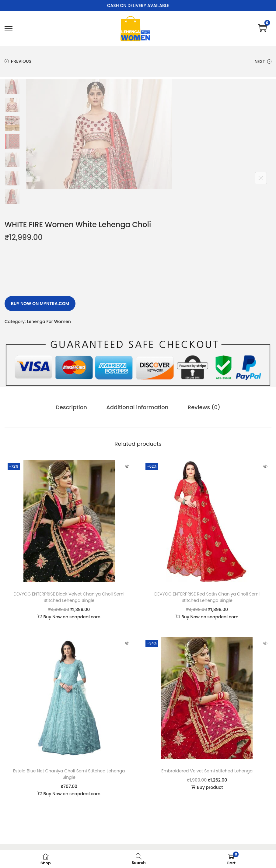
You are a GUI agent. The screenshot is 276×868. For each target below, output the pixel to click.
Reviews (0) (203, 407)
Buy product (207, 787)
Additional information (137, 407)
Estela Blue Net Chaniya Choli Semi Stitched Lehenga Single (69, 774)
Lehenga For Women (49, 322)
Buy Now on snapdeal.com (69, 617)
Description (72, 407)
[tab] (72, 407)
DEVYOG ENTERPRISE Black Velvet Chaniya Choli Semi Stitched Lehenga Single (69, 597)
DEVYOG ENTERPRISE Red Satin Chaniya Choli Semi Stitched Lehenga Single (207, 597)
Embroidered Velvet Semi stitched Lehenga (207, 771)
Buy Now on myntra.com (40, 304)
